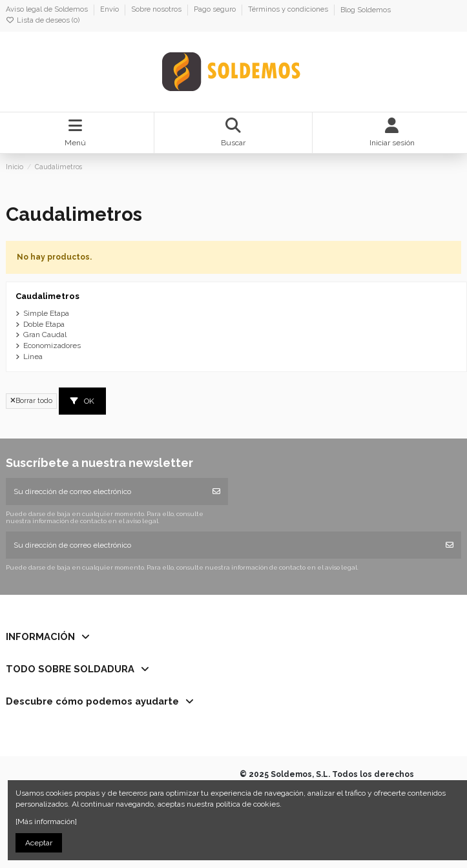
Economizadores (52, 346)
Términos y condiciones (289, 10)
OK (82, 401)
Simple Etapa (46, 313)
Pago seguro (216, 10)
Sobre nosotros (157, 10)
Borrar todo (31, 401)
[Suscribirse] (216, 491)
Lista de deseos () (43, 20)
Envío (110, 10)
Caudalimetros (47, 296)
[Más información (45, 821)
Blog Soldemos (366, 10)
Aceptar (39, 843)
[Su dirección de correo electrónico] (106, 491)
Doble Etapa (44, 324)
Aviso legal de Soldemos (48, 10)
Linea (33, 356)
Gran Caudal (45, 335)
